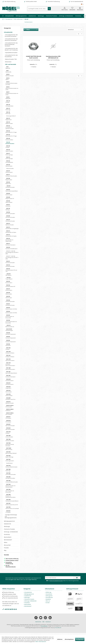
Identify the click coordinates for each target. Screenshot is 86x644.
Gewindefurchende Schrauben (10, 444)
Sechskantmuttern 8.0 (10, 286)
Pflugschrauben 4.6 (10, 198)
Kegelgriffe (8, 98)
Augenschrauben (9, 150)
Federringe (8, 109)
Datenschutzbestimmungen (56, 582)
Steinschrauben (9, 165)
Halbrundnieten (9, 202)
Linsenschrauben (9, 436)
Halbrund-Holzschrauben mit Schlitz (12, 88)
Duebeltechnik (28, 597)
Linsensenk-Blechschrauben (12, 481)
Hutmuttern (8, 345)
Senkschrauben (9, 194)
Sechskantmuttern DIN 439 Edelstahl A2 (53, 57)
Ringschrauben (9, 179)
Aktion (6, 542)
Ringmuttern (8, 183)
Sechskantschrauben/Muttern (12, 500)
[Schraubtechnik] (9, 16)
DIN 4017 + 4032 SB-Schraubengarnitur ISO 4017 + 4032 (12, 257)
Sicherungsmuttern (10, 460)
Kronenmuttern (9, 282)
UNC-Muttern (8, 275)
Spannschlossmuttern (10, 369)
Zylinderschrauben (10, 75)
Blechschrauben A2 (10, 326)
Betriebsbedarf (8, 540)
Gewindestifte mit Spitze (11, 232)
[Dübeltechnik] (32, 16)
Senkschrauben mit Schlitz (11, 308)
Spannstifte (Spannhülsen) (11, 372)
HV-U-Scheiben (10, 414)
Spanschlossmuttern (10, 360)
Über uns (48, 602)
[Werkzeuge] (41, 16)
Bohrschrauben (9, 449)
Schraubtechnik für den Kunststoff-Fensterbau (11, 36)
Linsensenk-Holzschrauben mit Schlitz (11, 83)
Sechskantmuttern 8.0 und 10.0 (11, 270)
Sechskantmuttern (10, 143)
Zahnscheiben (9, 391)
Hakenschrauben (10, 168)
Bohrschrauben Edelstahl (11, 453)
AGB (43, 623)
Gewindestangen (9, 330)
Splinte (7, 79)
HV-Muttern (10, 410)
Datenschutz (38, 623)
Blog (5, 550)
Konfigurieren (80, 639)
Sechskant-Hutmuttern (10, 244)
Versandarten (49, 596)
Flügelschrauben (9, 123)
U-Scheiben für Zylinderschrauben (10, 127)
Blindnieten (8, 62)
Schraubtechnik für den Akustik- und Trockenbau (11, 49)
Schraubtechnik (8, 32)
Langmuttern (8, 387)
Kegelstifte (8, 68)
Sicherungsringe (9, 154)
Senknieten (8, 205)
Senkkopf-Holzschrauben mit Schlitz (12, 93)
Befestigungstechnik (9, 521)
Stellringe (8, 209)
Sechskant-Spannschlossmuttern (10, 364)
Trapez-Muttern (9, 278)
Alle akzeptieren (69, 639)
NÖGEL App (49, 594)
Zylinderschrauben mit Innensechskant (10, 486)
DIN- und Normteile (10, 64)
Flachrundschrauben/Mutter (12, 190)
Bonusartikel (7, 545)
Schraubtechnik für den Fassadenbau (11, 56)
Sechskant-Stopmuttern (11, 333)
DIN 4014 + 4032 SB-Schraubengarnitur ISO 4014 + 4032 (12, 252)
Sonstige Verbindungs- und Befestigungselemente (11, 516)
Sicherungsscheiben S (11, 116)
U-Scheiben (8, 512)
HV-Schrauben (10, 406)
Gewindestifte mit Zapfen (11, 235)
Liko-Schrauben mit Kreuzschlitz (10, 491)
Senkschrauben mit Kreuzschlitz (10, 316)
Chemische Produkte (9, 529)
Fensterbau (7, 534)
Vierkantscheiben (9, 139)
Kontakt (48, 604)
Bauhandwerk (8, 537)
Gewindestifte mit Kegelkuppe (12, 228)
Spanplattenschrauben (11, 53)
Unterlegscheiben (9, 105)
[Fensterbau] (78, 16)
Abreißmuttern (9, 463)
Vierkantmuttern (9, 172)
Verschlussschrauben (10, 213)
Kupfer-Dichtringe (9, 456)
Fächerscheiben (9, 395)
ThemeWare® (58, 629)
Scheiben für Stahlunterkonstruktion (11, 496)
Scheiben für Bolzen (10, 352)
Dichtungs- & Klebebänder (11, 532)
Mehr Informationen (41, 642)
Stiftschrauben (9, 293)
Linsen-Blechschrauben (11, 474)
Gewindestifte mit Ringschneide (9, 240)
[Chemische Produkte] (51, 16)
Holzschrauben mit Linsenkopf (12, 508)
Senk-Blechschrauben (10, 478)
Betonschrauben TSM (11, 59)
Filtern (27, 30)
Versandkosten (49, 599)
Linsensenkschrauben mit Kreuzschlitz (11, 322)
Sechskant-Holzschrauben (11, 175)
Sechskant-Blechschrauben (11, 466)
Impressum (48, 623)
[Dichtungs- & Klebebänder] (66, 16)
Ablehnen (60, 639)
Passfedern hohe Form (10, 399)
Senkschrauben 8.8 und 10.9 (12, 504)
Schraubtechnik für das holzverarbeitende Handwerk (11, 44)
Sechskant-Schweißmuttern (12, 248)
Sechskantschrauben (10, 187)
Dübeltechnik (7, 524)
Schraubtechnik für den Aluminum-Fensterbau (11, 40)
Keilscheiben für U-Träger (11, 132)
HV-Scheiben (8, 417)
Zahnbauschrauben (10, 440)
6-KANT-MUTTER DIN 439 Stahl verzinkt (34, 57)
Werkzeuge (7, 526)
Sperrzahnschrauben (10, 425)
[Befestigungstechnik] (21, 16)
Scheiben (8, 102)
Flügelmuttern (9, 119)
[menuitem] (80, 9)
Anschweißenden (9, 162)
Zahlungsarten (49, 597)
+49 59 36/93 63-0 (10, 611)
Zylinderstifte (8, 71)
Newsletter (48, 601)
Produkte (6, 548)
